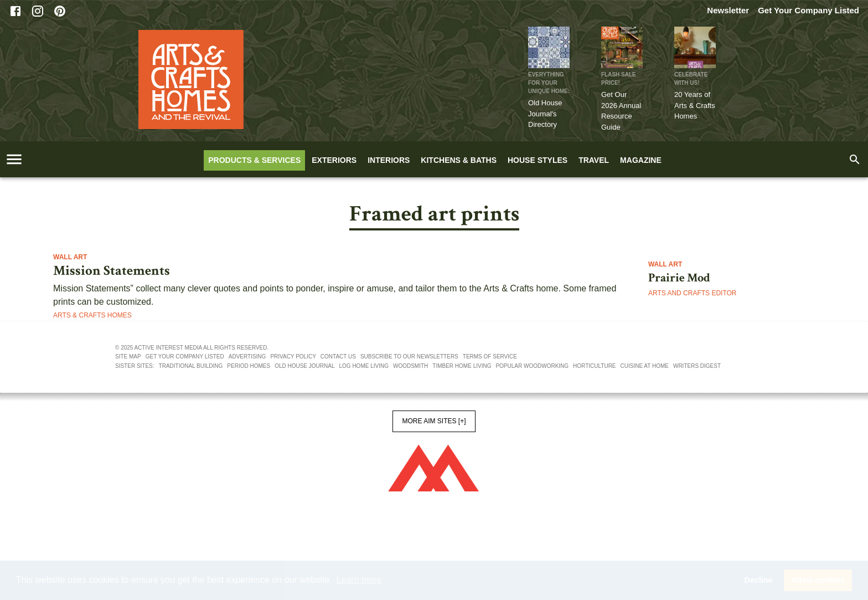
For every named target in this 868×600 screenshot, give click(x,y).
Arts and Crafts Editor (693, 293)
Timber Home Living (462, 366)
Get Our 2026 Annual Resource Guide (621, 111)
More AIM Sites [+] (434, 421)
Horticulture (594, 366)
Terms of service (490, 357)
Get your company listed (185, 357)
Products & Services (254, 160)
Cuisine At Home (645, 366)
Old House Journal (304, 366)
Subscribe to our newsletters (409, 357)
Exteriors (334, 160)
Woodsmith (410, 366)
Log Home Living (364, 366)
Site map (128, 357)
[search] (855, 160)
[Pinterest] (60, 11)
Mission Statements (112, 271)
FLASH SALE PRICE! (619, 79)
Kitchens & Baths (459, 160)
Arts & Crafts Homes (92, 315)
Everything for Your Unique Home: (549, 83)
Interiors (389, 160)
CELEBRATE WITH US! (691, 79)
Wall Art (70, 257)
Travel (594, 160)
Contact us (338, 357)
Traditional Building (191, 366)
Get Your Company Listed (808, 10)
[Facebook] (15, 11)
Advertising (247, 357)
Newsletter (728, 10)
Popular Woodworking (532, 366)
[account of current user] (14, 159)
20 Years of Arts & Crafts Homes (695, 105)
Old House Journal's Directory (545, 114)
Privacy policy (293, 357)
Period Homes (249, 366)
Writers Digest (697, 366)
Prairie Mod (679, 278)
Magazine (641, 160)
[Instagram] (38, 11)
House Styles (538, 160)
